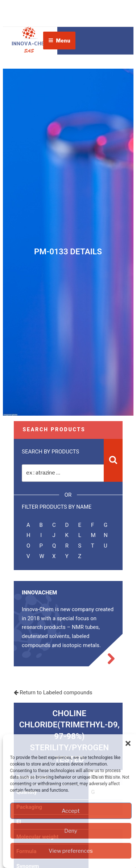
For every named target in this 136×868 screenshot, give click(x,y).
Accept (71, 811)
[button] (128, 743)
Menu (59, 41)
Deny (71, 831)
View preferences (71, 851)
